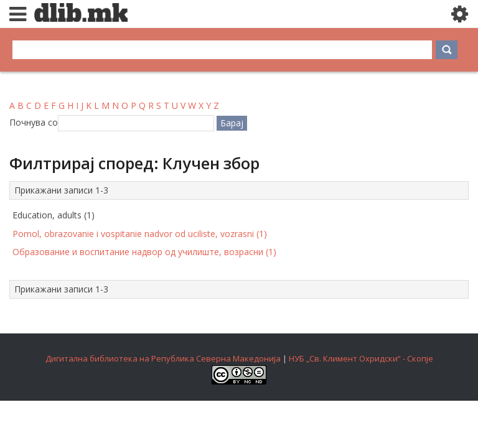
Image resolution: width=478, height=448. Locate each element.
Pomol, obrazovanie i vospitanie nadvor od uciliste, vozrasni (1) (140, 234)
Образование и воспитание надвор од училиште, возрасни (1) (144, 252)
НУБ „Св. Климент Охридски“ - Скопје (361, 358)
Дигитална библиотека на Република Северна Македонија (163, 358)
